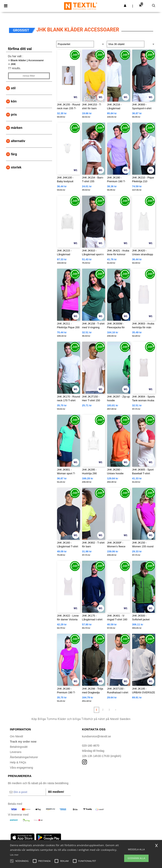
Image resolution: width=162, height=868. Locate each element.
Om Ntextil (17, 736)
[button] (125, 6)
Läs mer (14, 855)
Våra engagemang (22, 768)
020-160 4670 (91, 746)
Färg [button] (14, 154)
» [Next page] (116, 710)
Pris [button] (14, 115)
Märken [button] (17, 128)
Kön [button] (14, 101)
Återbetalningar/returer (24, 757)
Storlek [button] (16, 167)
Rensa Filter (29, 76)
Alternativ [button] (18, 141)
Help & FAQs (18, 762)
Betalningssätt (19, 747)
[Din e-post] (27, 792)
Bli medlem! (56, 792)
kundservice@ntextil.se (97, 736)
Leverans (16, 752)
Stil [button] (13, 88)
